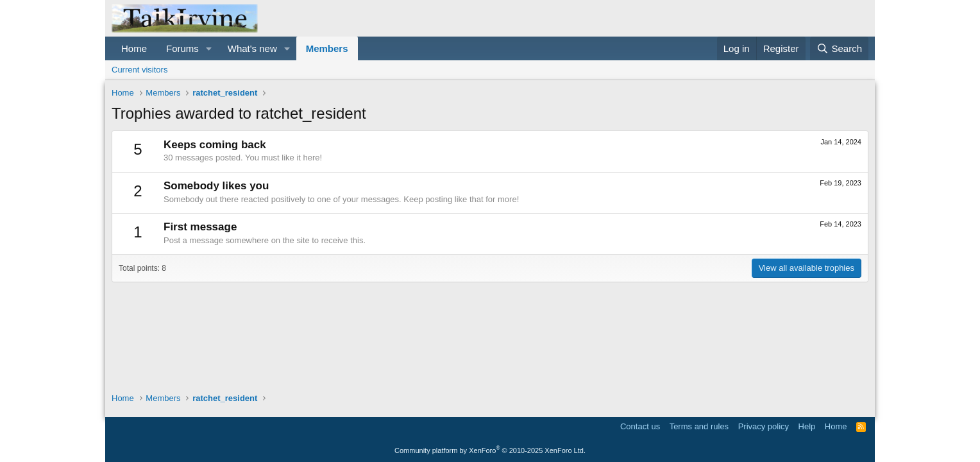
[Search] (839, 48)
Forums (182, 48)
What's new (252, 48)
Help (807, 426)
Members (327, 48)
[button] (209, 48)
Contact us (640, 426)
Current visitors (139, 70)
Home (134, 48)
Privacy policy (764, 426)
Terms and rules (699, 426)
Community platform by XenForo (490, 450)
